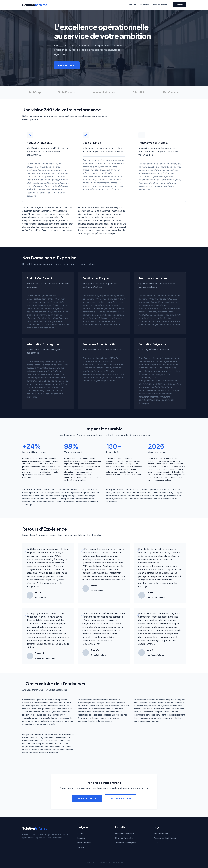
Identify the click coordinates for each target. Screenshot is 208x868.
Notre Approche (161, 5)
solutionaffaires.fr (86, 221)
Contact (179, 5)
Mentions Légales (162, 833)
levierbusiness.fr (102, 164)
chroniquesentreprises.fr (151, 566)
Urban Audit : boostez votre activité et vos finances (46, 617)
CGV (156, 843)
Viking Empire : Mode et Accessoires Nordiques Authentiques (159, 624)
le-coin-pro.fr (43, 371)
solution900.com (100, 368)
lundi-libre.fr (60, 706)
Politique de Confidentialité (166, 838)
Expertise (145, 5)
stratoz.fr (50, 211)
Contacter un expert (87, 798)
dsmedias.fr (154, 173)
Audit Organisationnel (125, 833)
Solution (35, 5)
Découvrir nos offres (121, 798)
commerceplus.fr (46, 305)
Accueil (132, 5)
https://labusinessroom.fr (150, 381)
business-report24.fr (167, 461)
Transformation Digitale (126, 843)
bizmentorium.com (114, 709)
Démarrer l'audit (67, 65)
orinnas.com (90, 464)
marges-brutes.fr (120, 464)
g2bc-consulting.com (47, 459)
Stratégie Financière (124, 838)
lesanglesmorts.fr (75, 493)
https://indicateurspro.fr (150, 308)
